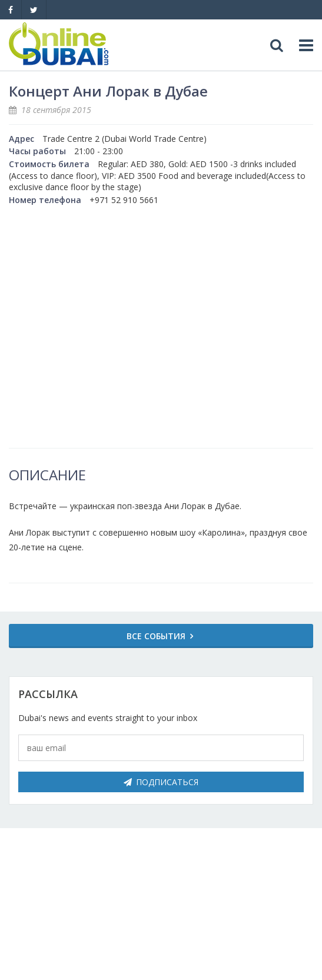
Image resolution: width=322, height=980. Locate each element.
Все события (156, 636)
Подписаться (161, 782)
